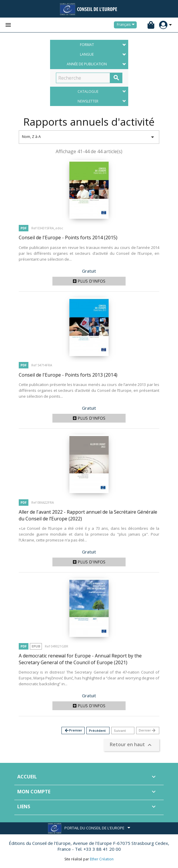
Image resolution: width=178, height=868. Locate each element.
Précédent (97, 731)
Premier (73, 731)
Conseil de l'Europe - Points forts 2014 (68, 237)
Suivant (120, 731)
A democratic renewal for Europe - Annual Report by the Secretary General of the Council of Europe (80, 659)
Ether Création (102, 859)
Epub (36, 646)
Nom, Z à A (89, 137)
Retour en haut (131, 745)
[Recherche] (83, 78)
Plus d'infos (89, 281)
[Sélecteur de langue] (127, 25)
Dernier (147, 731)
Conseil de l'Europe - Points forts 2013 (68, 375)
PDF (24, 228)
